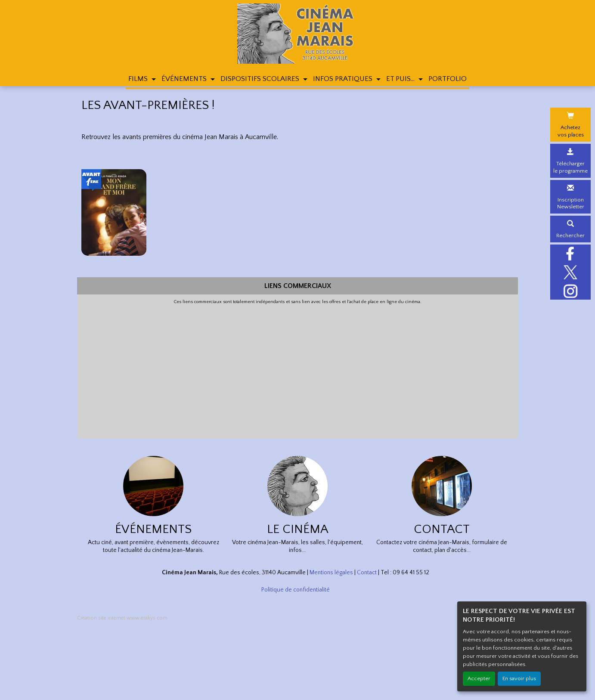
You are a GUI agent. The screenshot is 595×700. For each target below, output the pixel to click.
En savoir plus (519, 678)
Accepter (479, 678)
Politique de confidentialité (296, 590)
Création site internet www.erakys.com (122, 618)
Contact (367, 573)
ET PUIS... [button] (401, 79)
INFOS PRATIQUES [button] (344, 79)
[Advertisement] (297, 370)
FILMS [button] (139, 79)
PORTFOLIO (448, 79)
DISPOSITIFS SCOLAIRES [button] (261, 79)
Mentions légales (331, 573)
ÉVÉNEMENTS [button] (185, 79)
